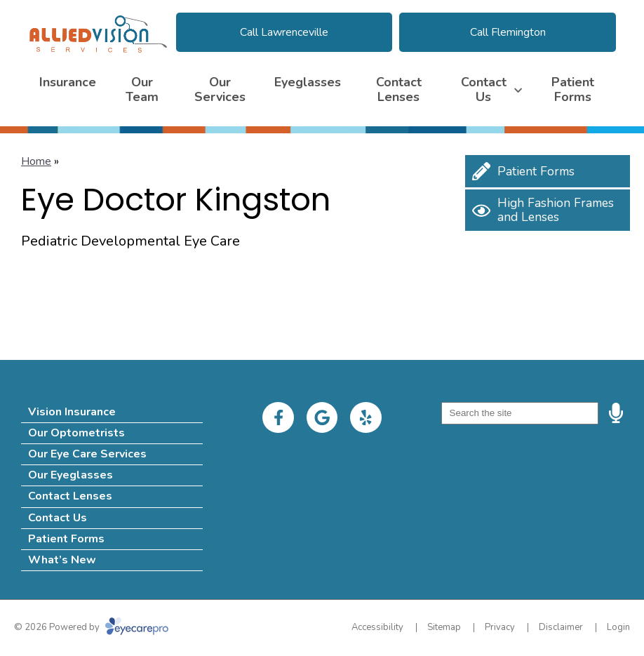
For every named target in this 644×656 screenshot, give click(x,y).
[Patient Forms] (548, 171)
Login (618, 627)
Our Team (142, 90)
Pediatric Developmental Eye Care (130, 241)
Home (36, 161)
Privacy (500, 627)
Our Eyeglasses (71, 475)
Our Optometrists (76, 433)
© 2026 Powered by (91, 627)
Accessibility (377, 627)
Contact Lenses (399, 90)
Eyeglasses (308, 82)
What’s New (62, 560)
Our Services (220, 90)
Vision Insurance (72, 412)
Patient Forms (573, 90)
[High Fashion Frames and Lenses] (548, 210)
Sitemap (444, 627)
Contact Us (484, 90)
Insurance (68, 82)
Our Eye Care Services (87, 454)
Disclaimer (561, 627)
